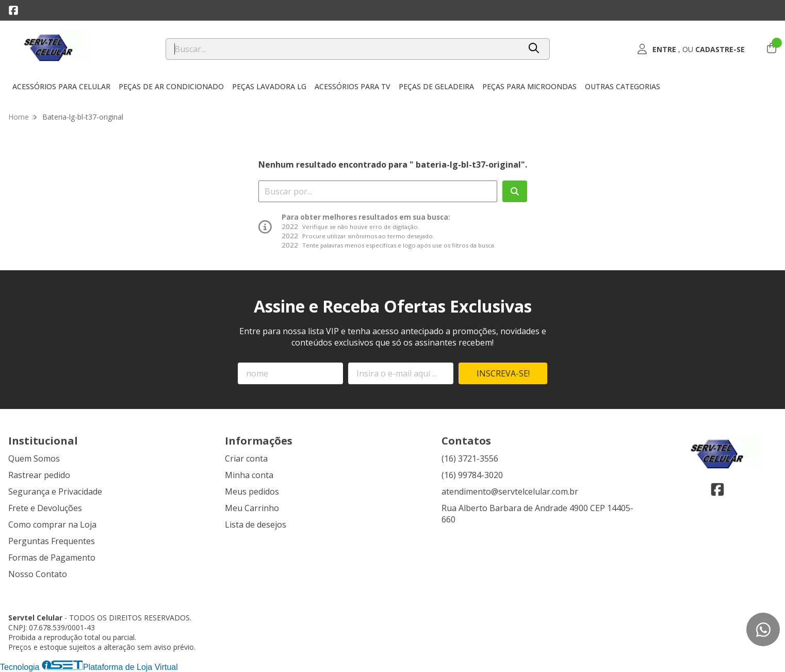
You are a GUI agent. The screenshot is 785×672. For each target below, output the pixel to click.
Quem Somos (34, 458)
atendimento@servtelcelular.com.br (510, 491)
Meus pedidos (252, 491)
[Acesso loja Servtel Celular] (691, 49)
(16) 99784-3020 (472, 475)
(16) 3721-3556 (470, 458)
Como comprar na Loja (52, 525)
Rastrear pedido (39, 475)
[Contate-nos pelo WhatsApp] (763, 629)
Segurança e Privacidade (55, 491)
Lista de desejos (256, 525)
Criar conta (246, 458)
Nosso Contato (38, 574)
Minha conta (249, 475)
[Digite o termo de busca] (343, 49)
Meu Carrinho (252, 508)
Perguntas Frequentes (52, 541)
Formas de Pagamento (52, 558)
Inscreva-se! (503, 373)
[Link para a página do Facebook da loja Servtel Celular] (13, 10)
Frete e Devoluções (45, 508)
